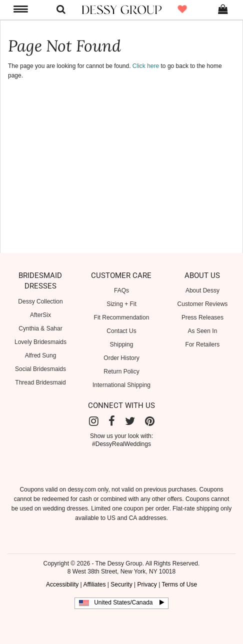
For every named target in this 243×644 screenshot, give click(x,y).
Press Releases (202, 317)
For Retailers (203, 344)
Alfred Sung (41, 355)
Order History (121, 358)
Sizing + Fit (121, 304)
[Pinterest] (150, 421)
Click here (146, 66)
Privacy (147, 584)
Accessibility (62, 584)
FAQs (121, 290)
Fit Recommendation (122, 317)
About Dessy (202, 290)
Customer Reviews (203, 304)
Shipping (122, 344)
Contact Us (121, 331)
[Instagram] (94, 421)
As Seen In (203, 331)
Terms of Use (179, 584)
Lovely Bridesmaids (40, 342)
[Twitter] (130, 421)
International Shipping (121, 385)
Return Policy (121, 371)
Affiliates (94, 584)
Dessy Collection (40, 301)
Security (121, 584)
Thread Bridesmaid (40, 382)
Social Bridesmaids (40, 369)
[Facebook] (112, 421)
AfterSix (40, 315)
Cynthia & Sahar (40, 328)
